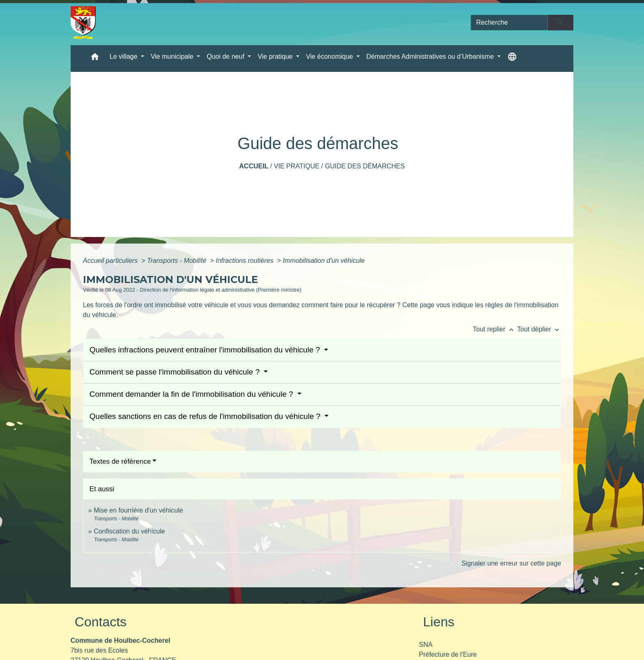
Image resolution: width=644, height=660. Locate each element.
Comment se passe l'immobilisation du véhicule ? (176, 372)
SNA (426, 645)
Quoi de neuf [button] (226, 56)
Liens (439, 622)
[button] (95, 59)
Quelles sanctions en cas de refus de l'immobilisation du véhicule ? (206, 416)
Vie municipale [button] (173, 56)
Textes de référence (120, 461)
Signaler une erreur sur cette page (511, 563)
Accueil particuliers (111, 261)
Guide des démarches (365, 166)
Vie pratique (297, 166)
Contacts (101, 622)
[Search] (509, 23)
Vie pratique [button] (276, 56)
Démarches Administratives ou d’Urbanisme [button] (431, 56)
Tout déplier (539, 329)
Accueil (254, 166)
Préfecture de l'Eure (448, 654)
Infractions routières (245, 261)
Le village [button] (124, 56)
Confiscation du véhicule (129, 531)
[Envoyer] (561, 23)
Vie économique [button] (330, 56)
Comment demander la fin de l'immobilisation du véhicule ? (192, 394)
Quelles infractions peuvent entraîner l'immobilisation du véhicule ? (206, 350)
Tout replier (495, 329)
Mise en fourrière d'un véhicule (138, 510)
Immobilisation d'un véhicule (324, 261)
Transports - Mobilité (178, 261)
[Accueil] (83, 23)
